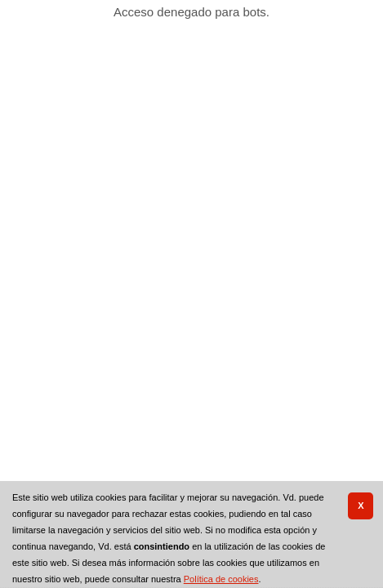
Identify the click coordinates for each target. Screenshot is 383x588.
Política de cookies (221, 579)
